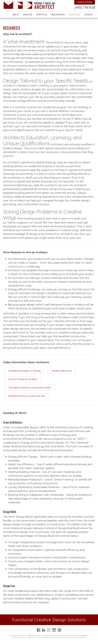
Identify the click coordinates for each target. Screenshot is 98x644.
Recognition (58, 15)
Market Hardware (78, 637)
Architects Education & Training (24, 371)
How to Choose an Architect (23, 379)
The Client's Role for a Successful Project (30, 388)
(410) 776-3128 (85, 7)
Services (28, 15)
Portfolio (42, 15)
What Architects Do (62, 371)
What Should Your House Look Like (26, 396)
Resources (74, 15)
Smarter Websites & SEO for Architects (52, 637)
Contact (88, 15)
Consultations (85, 2)
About (16, 15)
